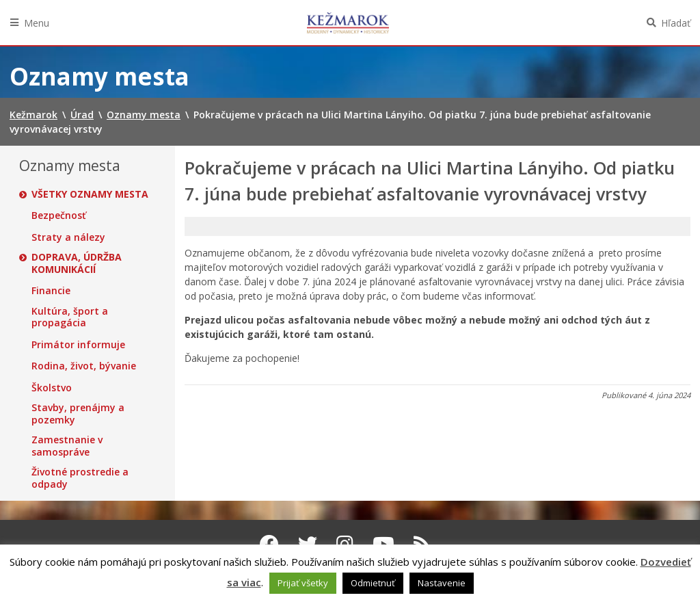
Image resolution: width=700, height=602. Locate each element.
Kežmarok (348, 23)
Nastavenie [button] (442, 583)
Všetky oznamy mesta (90, 194)
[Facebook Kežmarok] (269, 544)
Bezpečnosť (59, 215)
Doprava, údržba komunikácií (77, 263)
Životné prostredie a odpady (80, 478)
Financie (51, 291)
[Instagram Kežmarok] (345, 544)
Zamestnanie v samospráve (67, 446)
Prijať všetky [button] (303, 583)
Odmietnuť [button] (373, 583)
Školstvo (52, 388)
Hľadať (676, 23)
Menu (37, 23)
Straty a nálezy (68, 237)
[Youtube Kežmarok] (383, 544)
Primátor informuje (78, 345)
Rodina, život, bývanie (84, 366)
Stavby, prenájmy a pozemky (78, 414)
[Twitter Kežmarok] (308, 544)
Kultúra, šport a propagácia (70, 317)
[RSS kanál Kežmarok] (422, 544)
